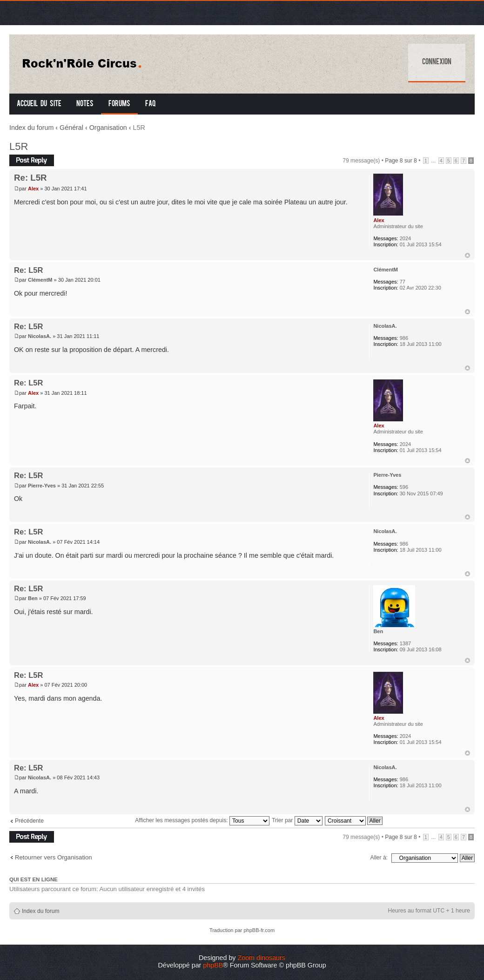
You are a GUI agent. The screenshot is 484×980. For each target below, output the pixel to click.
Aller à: (379, 858)
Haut (467, 255)
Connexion (437, 62)
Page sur (401, 161)
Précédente (29, 821)
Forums (119, 104)
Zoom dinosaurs (261, 958)
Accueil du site (39, 104)
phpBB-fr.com (259, 930)
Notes (85, 104)
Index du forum (31, 128)
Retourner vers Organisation (54, 857)
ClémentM (40, 280)
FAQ (151, 104)
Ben (33, 598)
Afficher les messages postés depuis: (202, 820)
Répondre (32, 160)
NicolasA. (40, 336)
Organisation (108, 128)
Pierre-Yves (42, 486)
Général (71, 128)
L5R (19, 146)
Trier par (297, 820)
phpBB (213, 965)
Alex (33, 189)
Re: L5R (30, 178)
